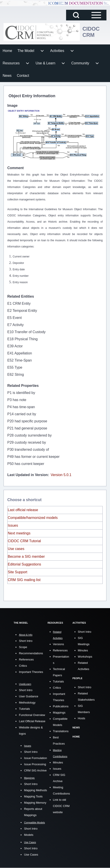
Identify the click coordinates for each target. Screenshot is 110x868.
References (26, 659)
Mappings (59, 713)
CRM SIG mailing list (24, 580)
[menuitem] (7, 51)
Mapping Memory (35, 803)
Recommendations (31, 653)
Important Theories (31, 672)
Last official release (23, 510)
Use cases (16, 549)
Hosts (82, 718)
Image (12, 106)
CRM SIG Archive (35, 770)
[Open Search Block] (76, 15)
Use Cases (31, 855)
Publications (61, 706)
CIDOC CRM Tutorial (24, 541)
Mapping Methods (35, 790)
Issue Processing (35, 764)
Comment (16, 168)
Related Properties (23, 386)
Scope (23, 647)
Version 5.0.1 (61, 475)
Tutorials (24, 709)
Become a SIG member (26, 557)
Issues (13, 525)
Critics (23, 666)
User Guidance (28, 696)
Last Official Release (32, 721)
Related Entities (21, 296)
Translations (61, 731)
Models (29, 835)
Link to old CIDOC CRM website (61, 806)
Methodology (27, 703)
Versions (59, 644)
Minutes (58, 762)
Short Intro (26, 641)
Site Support (18, 572)
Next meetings (19, 533)
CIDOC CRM (91, 32)
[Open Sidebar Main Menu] (96, 15)
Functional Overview (32, 715)
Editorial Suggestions (24, 564)
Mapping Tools (33, 796)
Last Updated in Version (27, 475)
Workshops (85, 657)
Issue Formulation (35, 758)
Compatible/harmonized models (33, 518)
